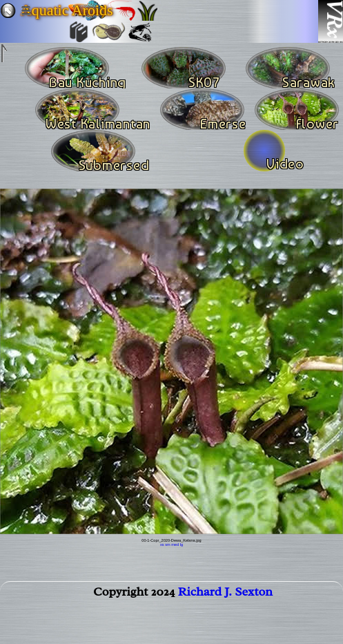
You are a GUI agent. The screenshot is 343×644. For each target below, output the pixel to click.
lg (182, 544)
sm (167, 544)
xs (162, 544)
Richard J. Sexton (225, 594)
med (175, 544)
